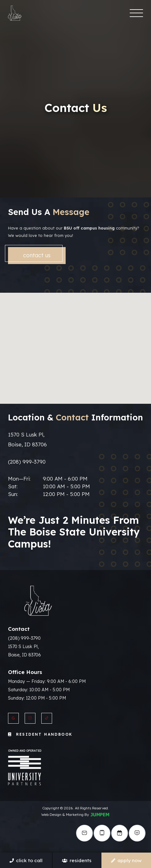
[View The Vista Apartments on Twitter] (47, 718)
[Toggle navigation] (136, 13)
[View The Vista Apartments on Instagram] (30, 718)
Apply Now (126, 860)
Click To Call (26, 860)
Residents (77, 860)
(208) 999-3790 (27, 462)
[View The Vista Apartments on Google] (13, 718)
